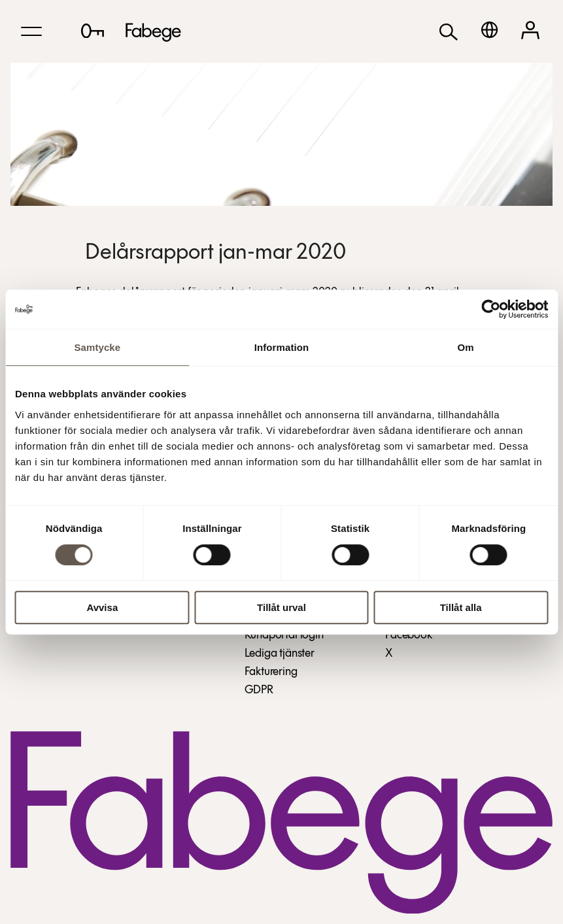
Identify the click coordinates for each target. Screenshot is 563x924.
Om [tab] (466, 347)
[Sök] (449, 31)
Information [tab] (282, 347)
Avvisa (102, 607)
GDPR (259, 690)
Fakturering (271, 672)
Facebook (409, 635)
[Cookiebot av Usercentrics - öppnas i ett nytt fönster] (491, 309)
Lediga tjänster (280, 654)
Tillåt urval (281, 607)
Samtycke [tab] (97, 347)
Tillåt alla (461, 607)
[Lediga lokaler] (93, 31)
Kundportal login (284, 635)
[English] (489, 30)
